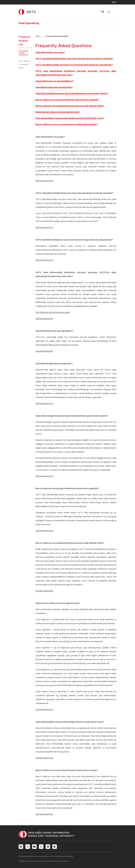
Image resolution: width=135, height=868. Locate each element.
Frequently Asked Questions (24, 53)
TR (102, 12)
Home (38, 36)
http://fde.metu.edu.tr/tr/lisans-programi (53, 312)
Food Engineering (29, 23)
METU (114, 2)
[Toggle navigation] (115, 12)
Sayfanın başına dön (44, 181)
